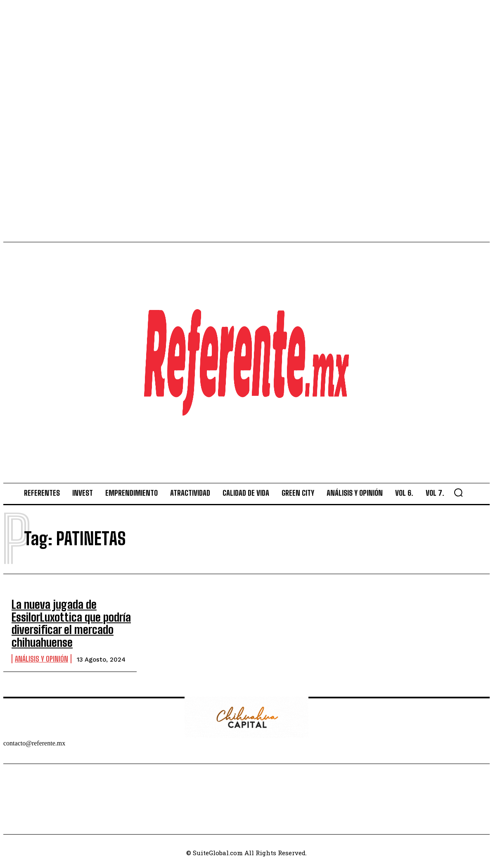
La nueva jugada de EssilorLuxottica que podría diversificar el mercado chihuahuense (64, 620)
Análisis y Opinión (41, 652)
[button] (458, 492)
